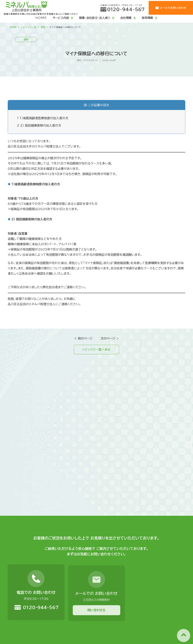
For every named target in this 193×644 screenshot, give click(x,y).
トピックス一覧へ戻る (96, 350)
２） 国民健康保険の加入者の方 (39, 125)
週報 (43, 27)
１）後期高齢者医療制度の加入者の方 (43, 118)
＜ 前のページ (83, 338)
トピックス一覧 (28, 27)
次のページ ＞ (110, 338)
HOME (41, 18)
